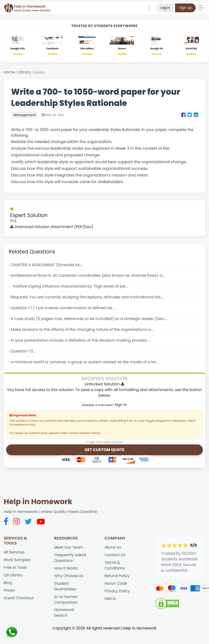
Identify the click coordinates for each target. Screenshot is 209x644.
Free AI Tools (15, 567)
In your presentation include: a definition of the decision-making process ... (81, 340)
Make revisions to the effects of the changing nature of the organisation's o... (82, 329)
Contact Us (115, 555)
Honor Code (116, 583)
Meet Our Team (68, 547)
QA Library (13, 575)
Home (9, 72)
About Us (113, 547)
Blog (8, 583)
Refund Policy (117, 576)
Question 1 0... (23, 351)
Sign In (121, 405)
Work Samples (17, 560)
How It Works (66, 568)
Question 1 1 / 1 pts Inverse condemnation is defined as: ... (64, 308)
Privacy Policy (117, 591)
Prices (9, 590)
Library (24, 72)
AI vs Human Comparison (66, 600)
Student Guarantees (65, 586)
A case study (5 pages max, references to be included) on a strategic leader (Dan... (89, 319)
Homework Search (64, 613)
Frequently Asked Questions (70, 558)
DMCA (110, 599)
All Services (14, 552)
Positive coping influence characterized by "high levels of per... (70, 286)
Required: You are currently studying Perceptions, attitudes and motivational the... (87, 297)
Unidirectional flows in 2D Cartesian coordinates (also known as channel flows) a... (88, 275)
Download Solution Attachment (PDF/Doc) (52, 227)
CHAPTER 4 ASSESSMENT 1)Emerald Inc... (47, 265)
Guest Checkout (19, 598)
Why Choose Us (69, 576)
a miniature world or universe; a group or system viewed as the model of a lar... (85, 362)
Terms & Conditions (115, 565)
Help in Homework (38, 502)
